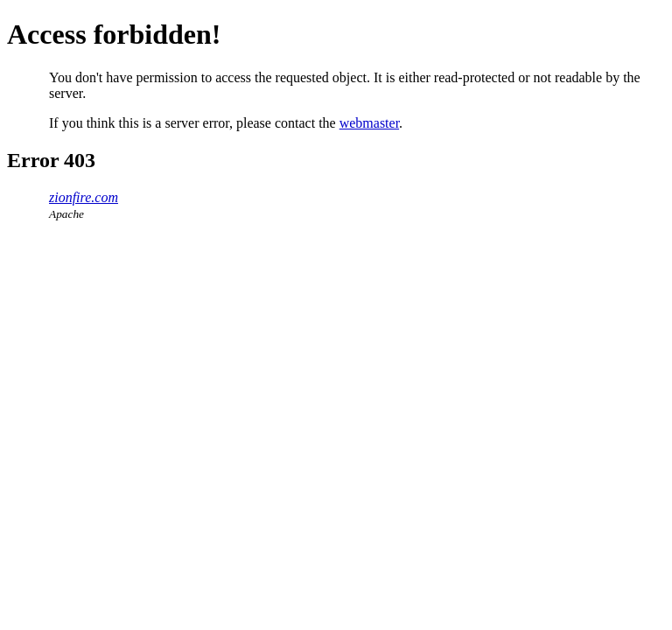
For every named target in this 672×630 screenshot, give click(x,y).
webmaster (369, 123)
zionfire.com (84, 197)
